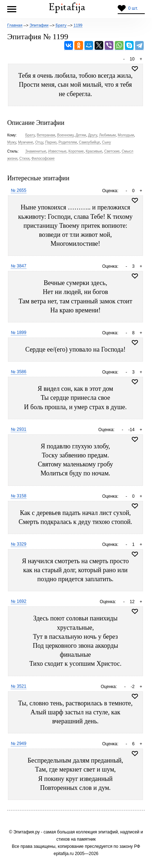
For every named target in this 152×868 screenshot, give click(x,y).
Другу (93, 135)
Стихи (25, 159)
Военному (65, 135)
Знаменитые (36, 151)
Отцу (39, 142)
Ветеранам (46, 135)
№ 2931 (19, 429)
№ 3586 (19, 372)
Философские (43, 159)
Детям (81, 135)
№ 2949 (19, 743)
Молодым (126, 135)
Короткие (76, 151)
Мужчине (26, 142)
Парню (51, 142)
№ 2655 (19, 190)
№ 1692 (19, 601)
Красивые (94, 151)
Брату (30, 135)
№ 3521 (19, 686)
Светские (112, 151)
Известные (57, 151)
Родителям (68, 142)
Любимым (107, 135)
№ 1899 (19, 333)
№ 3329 (19, 544)
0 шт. (133, 8)
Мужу (12, 142)
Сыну (106, 142)
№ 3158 (19, 496)
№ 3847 (19, 266)
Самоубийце (89, 142)
